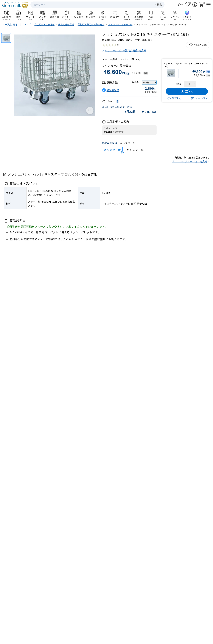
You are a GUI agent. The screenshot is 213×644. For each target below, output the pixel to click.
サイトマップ (83, 629)
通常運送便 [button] (113, 90)
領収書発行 (188, 572)
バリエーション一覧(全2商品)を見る (124, 50)
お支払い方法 (150, 572)
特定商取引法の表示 (127, 629)
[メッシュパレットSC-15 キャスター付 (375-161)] (6, 38)
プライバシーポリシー (103, 629)
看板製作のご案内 (106, 496)
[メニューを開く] (208, 5)
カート (188, 564)
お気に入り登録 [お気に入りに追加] (198, 45)
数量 (179, 84)
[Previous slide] (8, 468)
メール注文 (199, 98)
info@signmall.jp (20, 601)
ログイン (150, 564)
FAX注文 (174, 98)
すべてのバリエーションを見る (190, 161)
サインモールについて (169, 580)
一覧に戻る (11, 24)
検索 (158, 5)
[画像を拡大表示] (90, 110)
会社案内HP (74, 612)
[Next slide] (205, 468)
